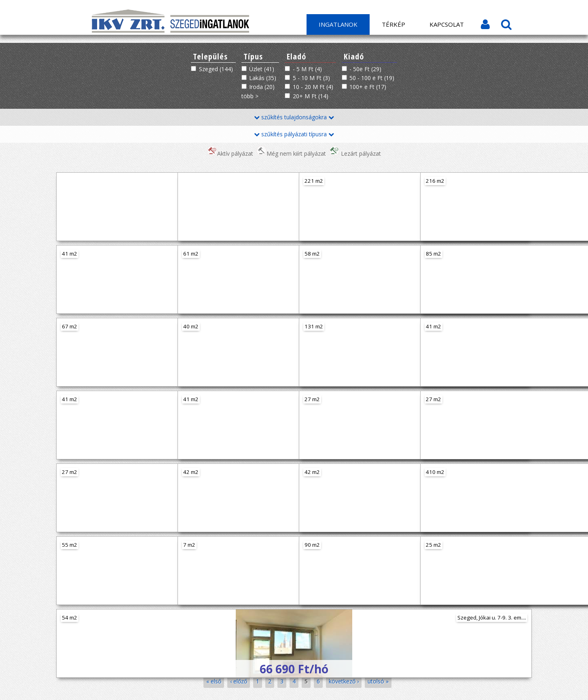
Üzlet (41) (262, 69)
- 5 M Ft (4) (307, 69)
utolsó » (378, 681)
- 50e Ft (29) (365, 69)
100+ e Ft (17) (368, 87)
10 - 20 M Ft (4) (313, 87)
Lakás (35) (263, 78)
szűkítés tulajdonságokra (294, 117)
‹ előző (239, 681)
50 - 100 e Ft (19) (372, 78)
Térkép (393, 24)
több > (250, 96)
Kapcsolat (447, 24)
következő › (344, 681)
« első (214, 681)
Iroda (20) (262, 87)
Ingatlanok (338, 24)
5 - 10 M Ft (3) (311, 78)
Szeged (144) (216, 69)
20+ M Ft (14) (311, 96)
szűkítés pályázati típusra (294, 134)
